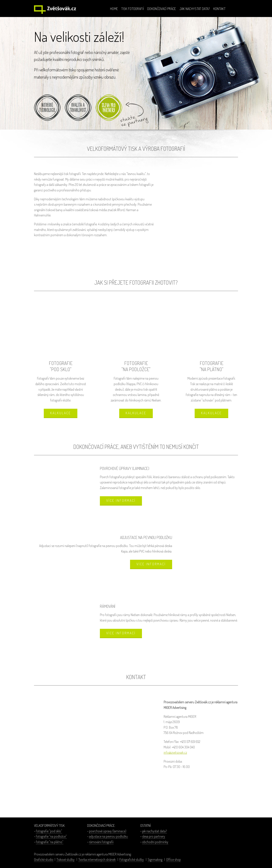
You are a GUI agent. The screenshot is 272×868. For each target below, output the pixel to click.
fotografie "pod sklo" (49, 831)
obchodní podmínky (155, 842)
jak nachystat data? (154, 831)
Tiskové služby (66, 860)
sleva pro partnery (154, 836)
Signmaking (155, 860)
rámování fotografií (101, 842)
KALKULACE (61, 413)
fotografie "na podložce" (51, 836)
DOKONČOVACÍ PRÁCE (162, 9)
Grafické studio (44, 860)
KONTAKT (219, 9)
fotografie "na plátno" (50, 842)
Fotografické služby (132, 860)
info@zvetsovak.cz (175, 752)
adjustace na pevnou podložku (108, 836)
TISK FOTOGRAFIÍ (133, 9)
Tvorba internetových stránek (97, 860)
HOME (114, 9)
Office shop (174, 860)
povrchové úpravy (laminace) (108, 831)
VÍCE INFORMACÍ (121, 500)
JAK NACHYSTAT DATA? (195, 9)
